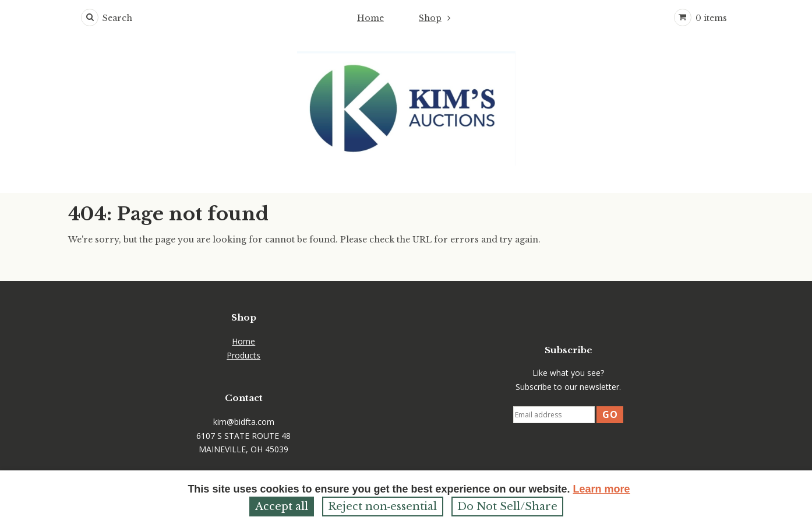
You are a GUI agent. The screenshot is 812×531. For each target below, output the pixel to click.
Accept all (282, 507)
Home (370, 18)
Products (243, 355)
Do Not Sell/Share (507, 507)
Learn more (602, 489)
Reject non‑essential (383, 507)
